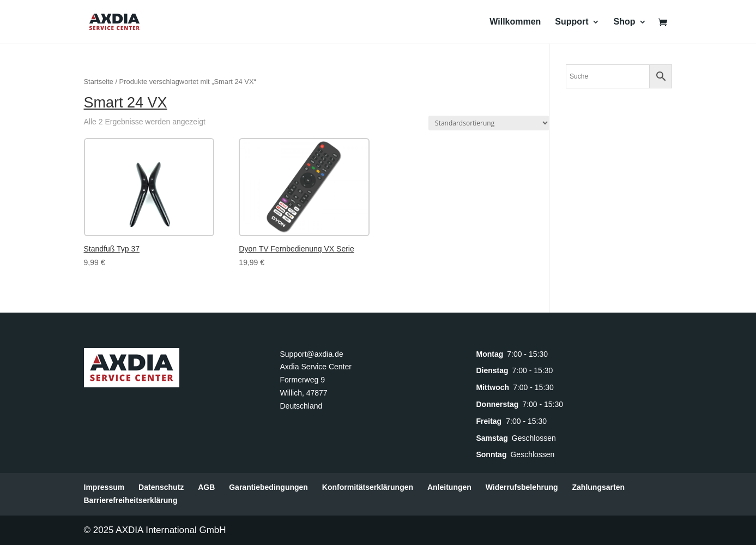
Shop (625, 22)
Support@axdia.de (311, 354)
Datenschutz (161, 487)
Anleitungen (449, 487)
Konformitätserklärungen (368, 487)
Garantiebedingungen (268, 487)
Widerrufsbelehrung (522, 487)
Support (571, 22)
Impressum (104, 487)
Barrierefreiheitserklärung (131, 500)
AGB (206, 487)
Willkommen (515, 22)
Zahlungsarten (598, 487)
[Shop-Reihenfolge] (489, 123)
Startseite (99, 82)
